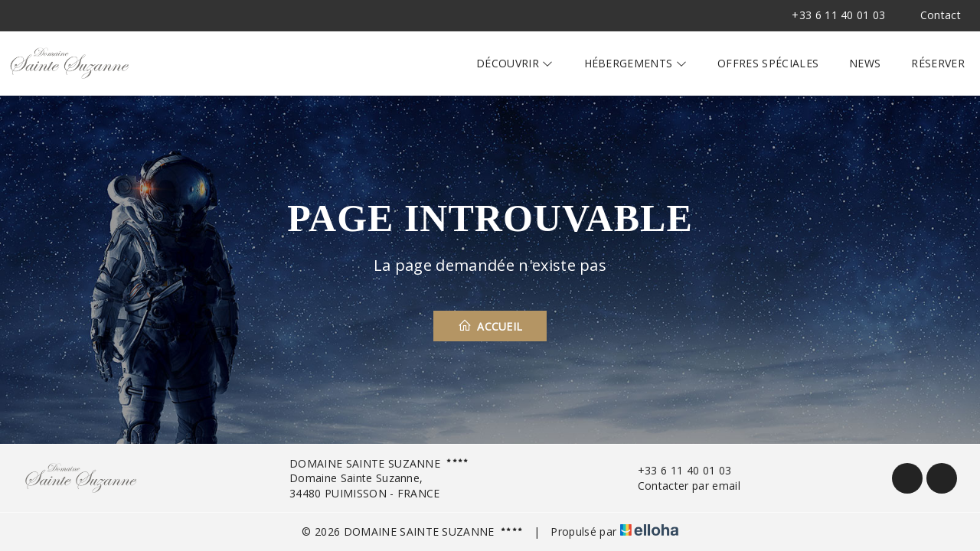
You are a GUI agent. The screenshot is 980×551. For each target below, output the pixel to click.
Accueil (490, 326)
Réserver (938, 63)
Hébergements (636, 63)
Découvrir (515, 63)
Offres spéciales (768, 63)
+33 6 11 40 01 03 (676, 470)
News (865, 63)
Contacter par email (680, 486)
